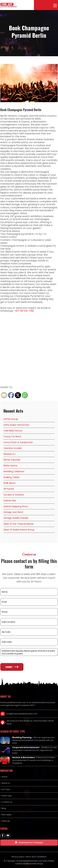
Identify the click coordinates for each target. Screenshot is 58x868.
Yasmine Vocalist (13, 448)
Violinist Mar (10, 501)
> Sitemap (5, 821)
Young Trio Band (12, 436)
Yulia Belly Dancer (13, 431)
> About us (5, 783)
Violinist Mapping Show (16, 506)
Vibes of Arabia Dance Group (19, 530)
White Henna (10, 466)
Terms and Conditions (36, 857)
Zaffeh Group (11, 419)
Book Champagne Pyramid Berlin (21, 110)
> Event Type (6, 796)
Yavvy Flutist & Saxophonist (18, 442)
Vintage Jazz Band (13, 512)
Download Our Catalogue (29, 842)
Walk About (9, 483)
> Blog (3, 808)
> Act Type (5, 789)
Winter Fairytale (12, 460)
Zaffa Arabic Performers (16, 425)
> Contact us (6, 802)
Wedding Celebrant (14, 471)
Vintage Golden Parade (16, 518)
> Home (4, 777)
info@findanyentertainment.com (22, 714)
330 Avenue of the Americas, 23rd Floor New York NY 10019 (30, 722)
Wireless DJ (9, 454)
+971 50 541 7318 (24, 311)
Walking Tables (11, 477)
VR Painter (9, 489)
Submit (12, 667)
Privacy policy (18, 857)
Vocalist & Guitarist (14, 495)
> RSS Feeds (6, 815)
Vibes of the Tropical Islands (18, 524)
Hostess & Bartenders (23, 757)
